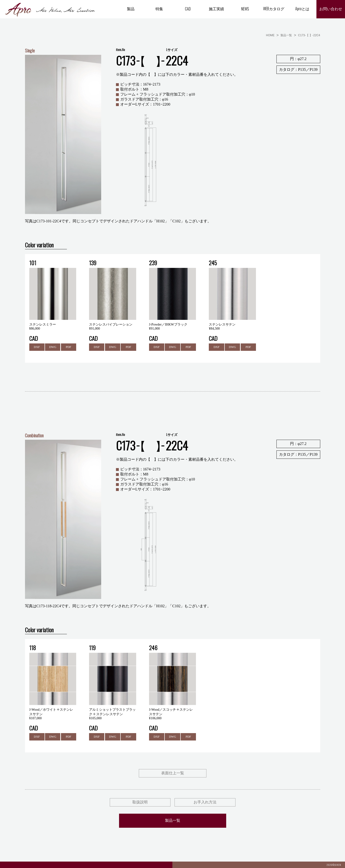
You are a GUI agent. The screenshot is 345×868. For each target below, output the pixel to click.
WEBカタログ (274, 9)
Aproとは (302, 9)
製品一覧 (286, 35)
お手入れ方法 (205, 803)
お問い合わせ (331, 9)
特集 (159, 9)
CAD (188, 9)
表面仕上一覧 (173, 774)
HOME (270, 35)
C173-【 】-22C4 (309, 35)
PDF (69, 347)
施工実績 (216, 9)
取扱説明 (140, 803)
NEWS (245, 9)
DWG (53, 347)
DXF (37, 347)
